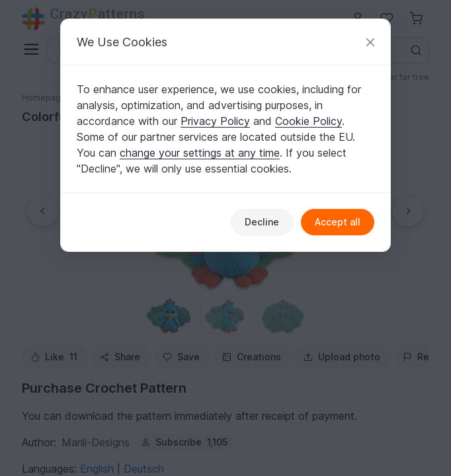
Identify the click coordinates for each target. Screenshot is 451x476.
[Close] (370, 42)
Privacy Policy (215, 121)
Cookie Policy (308, 121)
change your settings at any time (200, 153)
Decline (262, 222)
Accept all (338, 222)
